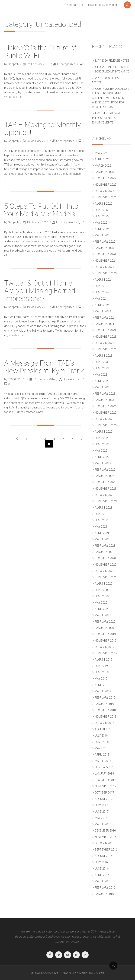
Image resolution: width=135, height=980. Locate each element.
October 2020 (104, 571)
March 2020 (103, 615)
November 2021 (106, 489)
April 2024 (102, 305)
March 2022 (103, 463)
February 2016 (105, 888)
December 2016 (105, 831)
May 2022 (101, 451)
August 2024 (104, 280)
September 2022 (106, 425)
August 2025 (104, 204)
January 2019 (104, 704)
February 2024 (105, 318)
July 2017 (101, 805)
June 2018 (102, 742)
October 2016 (104, 843)
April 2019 (102, 685)
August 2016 (104, 856)
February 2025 (105, 242)
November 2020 (106, 565)
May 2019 (101, 679)
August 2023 (104, 356)
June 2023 (102, 368)
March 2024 (103, 311)
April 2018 (102, 755)
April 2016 (102, 875)
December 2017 (105, 780)
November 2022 (106, 413)
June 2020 (102, 596)
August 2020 (104, 584)
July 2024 (101, 286)
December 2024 (105, 254)
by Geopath (12, 64)
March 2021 (103, 539)
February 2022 (105, 470)
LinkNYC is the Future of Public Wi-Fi (40, 52)
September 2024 (106, 273)
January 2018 (104, 774)
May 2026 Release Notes (112, 61)
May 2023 (101, 375)
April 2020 (102, 609)
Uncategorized (66, 64)
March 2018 (103, 761)
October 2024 (104, 267)
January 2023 (104, 400)
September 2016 (106, 850)
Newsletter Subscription (103, 5)
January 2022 (104, 476)
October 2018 (104, 723)
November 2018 (106, 717)
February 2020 (105, 622)
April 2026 (102, 159)
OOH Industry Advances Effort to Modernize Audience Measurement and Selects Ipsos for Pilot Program (111, 98)
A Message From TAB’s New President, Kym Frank (44, 367)
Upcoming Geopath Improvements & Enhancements (107, 118)
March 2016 (103, 881)
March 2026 (103, 166)
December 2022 (105, 406)
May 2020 (101, 603)
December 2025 (105, 178)
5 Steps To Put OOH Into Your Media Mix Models (41, 210)
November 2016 (106, 837)
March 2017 (103, 824)
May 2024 (101, 299)
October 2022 (104, 419)
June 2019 (102, 672)
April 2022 (102, 457)
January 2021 (104, 552)
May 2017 (101, 818)
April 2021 (102, 533)
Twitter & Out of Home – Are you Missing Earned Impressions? (41, 291)
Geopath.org (75, 5)
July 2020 (101, 590)
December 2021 (105, 482)
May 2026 (101, 153)
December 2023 (105, 330)
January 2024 (104, 324)
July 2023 (101, 362)
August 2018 (104, 729)
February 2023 (105, 394)
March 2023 (103, 387)
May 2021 (101, 527)
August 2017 (104, 799)
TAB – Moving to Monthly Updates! (42, 129)
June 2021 (102, 520)
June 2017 (102, 812)
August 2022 (104, 432)
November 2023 (106, 337)
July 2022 (101, 438)
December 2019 (105, 634)
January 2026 (104, 172)
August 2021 (104, 508)
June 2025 (102, 216)
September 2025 (106, 197)
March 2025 (103, 235)
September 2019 (106, 653)
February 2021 (105, 546)
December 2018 (105, 710)
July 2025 (101, 210)
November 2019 (106, 641)
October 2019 (104, 647)
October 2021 (104, 495)
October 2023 (104, 343)
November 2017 (106, 786)
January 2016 (104, 894)
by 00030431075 (15, 379)
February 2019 (105, 698)
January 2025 (104, 248)
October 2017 (104, 793)
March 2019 (103, 691)
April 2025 (102, 229)
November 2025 (106, 185)
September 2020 (106, 577)
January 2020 (104, 628)
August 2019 (104, 660)
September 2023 (106, 349)
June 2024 (102, 292)
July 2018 (101, 736)
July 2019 (101, 666)
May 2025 (101, 223)
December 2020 (105, 558)
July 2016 (101, 862)
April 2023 (102, 381)
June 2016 (102, 869)
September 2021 (106, 501)
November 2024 (106, 261)
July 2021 (101, 514)
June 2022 (102, 444)
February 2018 (105, 767)
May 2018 (101, 748)
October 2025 (104, 191)
